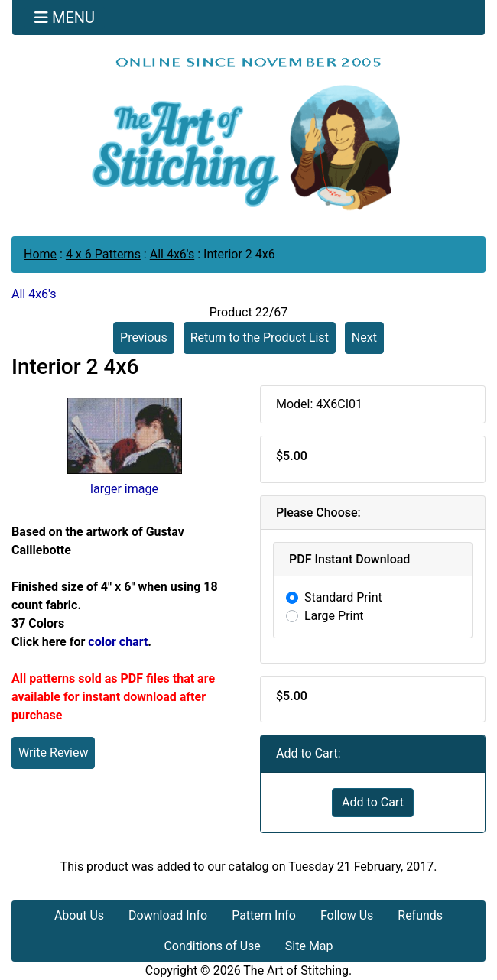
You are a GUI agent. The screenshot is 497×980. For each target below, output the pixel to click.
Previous (144, 337)
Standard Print (343, 597)
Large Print (334, 616)
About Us (79, 915)
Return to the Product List (260, 337)
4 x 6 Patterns (103, 254)
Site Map (309, 946)
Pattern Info (264, 915)
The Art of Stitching (296, 970)
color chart (118, 642)
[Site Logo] (248, 133)
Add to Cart (373, 802)
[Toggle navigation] (65, 18)
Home (40, 254)
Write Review (53, 753)
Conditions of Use (212, 946)
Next (364, 337)
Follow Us (347, 915)
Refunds (420, 915)
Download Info (168, 915)
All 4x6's (172, 254)
